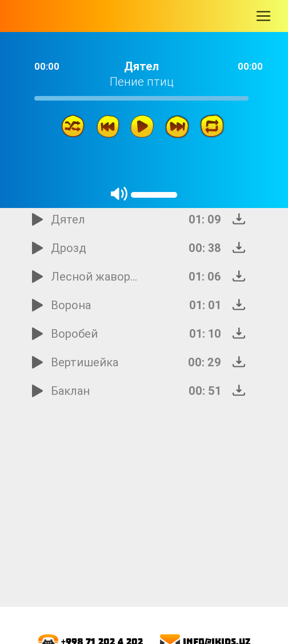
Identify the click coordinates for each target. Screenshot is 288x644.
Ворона (71, 305)
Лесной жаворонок (96, 276)
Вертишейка (85, 362)
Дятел (68, 219)
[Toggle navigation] (263, 16)
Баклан (70, 391)
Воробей (74, 333)
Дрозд (69, 248)
